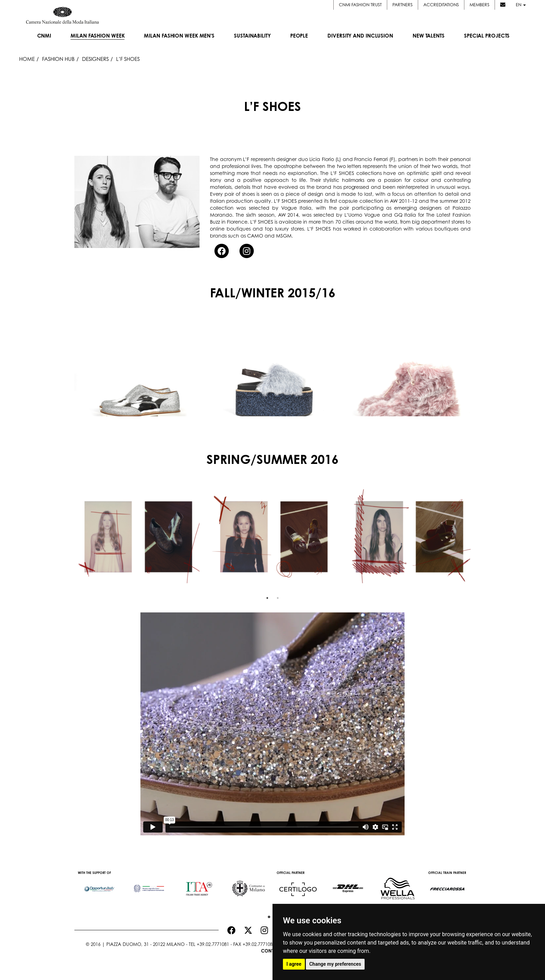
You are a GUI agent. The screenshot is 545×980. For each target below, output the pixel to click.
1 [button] (267, 598)
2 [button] (278, 598)
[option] (137, 369)
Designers (95, 59)
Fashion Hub (58, 59)
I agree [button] (294, 964)
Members (479, 5)
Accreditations (441, 5)
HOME (27, 59)
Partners (402, 5)
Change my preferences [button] (335, 964)
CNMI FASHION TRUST (360, 5)
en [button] (521, 5)
